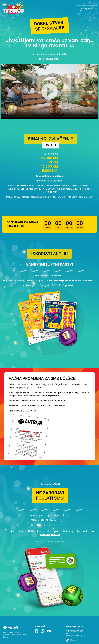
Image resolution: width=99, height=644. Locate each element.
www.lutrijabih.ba (50, 537)
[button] (49, 26)
